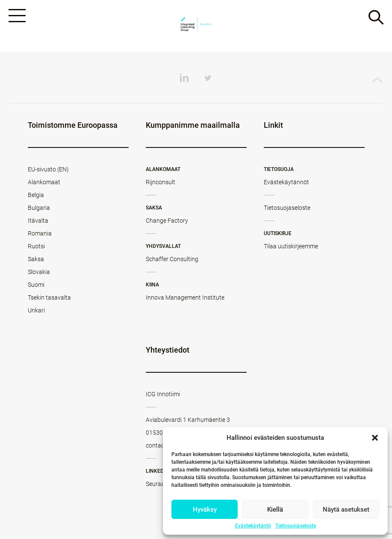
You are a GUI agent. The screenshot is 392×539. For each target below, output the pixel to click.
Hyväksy (205, 510)
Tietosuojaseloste (296, 526)
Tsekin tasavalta (49, 297)
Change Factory (167, 221)
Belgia (36, 195)
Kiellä (275, 510)
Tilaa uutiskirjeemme (291, 246)
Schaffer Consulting (172, 259)
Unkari (36, 310)
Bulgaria (39, 208)
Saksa (36, 259)
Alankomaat (44, 182)
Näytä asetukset (346, 510)
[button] (375, 438)
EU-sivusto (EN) (48, 169)
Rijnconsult (161, 182)
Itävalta (38, 221)
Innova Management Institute (185, 297)
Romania (40, 233)
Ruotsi (36, 246)
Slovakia (39, 272)
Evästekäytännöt (286, 182)
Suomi (36, 285)
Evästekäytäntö (253, 526)
